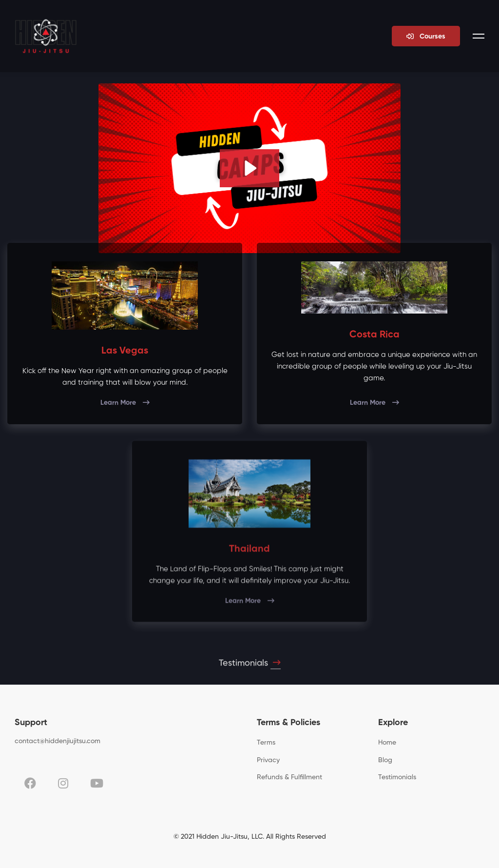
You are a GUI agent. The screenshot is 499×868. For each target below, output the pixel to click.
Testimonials (250, 668)
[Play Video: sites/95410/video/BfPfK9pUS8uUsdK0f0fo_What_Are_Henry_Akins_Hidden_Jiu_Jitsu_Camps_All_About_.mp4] (249, 168)
